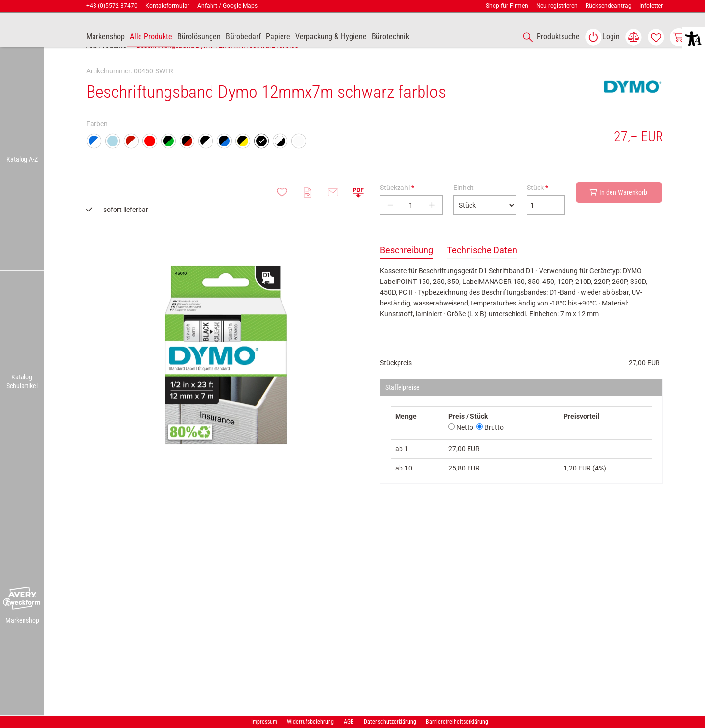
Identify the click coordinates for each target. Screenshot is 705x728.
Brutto (490, 449)
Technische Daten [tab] (482, 271)
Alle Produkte (106, 67)
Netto (461, 449)
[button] (22, 599)
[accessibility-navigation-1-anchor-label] (549, 37)
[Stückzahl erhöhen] (432, 227)
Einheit (464, 209)
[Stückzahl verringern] (390, 227)
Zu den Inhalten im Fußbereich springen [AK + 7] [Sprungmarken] (0, 0)
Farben (97, 145)
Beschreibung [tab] (407, 271)
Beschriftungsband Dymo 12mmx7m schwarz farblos (217, 67)
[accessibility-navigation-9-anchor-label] (106, 37)
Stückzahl (397, 209)
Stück (538, 209)
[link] (602, 37)
